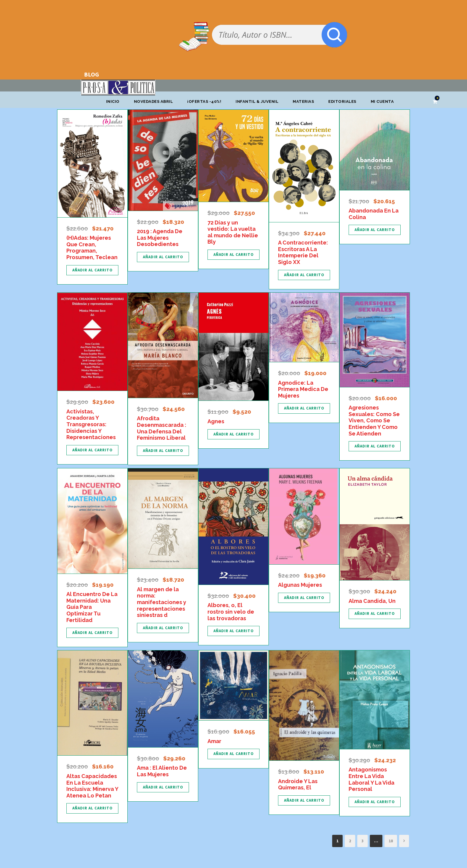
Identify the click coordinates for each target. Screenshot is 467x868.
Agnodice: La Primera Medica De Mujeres (303, 389)
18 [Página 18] (391, 841)
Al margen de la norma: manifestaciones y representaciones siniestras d (162, 602)
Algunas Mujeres (300, 585)
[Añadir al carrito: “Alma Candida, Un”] (375, 614)
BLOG (91, 74)
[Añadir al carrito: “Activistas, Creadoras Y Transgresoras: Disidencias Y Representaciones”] (92, 450)
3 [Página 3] (363, 841)
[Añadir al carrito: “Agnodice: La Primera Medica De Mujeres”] (304, 408)
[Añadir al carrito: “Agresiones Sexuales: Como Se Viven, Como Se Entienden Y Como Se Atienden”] (375, 446)
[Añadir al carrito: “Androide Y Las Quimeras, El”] (304, 800)
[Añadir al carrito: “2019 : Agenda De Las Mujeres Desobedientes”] (163, 257)
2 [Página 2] (350, 841)
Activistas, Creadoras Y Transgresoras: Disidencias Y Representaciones (91, 424)
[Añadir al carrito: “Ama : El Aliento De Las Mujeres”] (163, 787)
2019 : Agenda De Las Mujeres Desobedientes (160, 238)
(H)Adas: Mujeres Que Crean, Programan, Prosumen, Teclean (92, 247)
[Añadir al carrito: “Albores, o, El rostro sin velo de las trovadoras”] (233, 631)
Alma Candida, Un (372, 601)
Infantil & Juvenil (257, 101)
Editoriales (342, 101)
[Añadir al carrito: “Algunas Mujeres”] (304, 598)
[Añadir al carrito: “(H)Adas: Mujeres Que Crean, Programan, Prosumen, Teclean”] (92, 270)
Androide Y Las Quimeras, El (298, 784)
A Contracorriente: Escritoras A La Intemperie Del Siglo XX (303, 252)
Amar (214, 741)
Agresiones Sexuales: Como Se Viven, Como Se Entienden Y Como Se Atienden (374, 420)
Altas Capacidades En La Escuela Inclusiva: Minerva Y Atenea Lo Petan (92, 786)
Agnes (216, 421)
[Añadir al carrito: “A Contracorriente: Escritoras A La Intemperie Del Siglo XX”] (304, 275)
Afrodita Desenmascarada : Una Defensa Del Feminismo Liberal (162, 428)
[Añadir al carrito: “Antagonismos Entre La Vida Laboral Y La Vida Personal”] (375, 802)
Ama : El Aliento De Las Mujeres (162, 771)
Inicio (113, 101)
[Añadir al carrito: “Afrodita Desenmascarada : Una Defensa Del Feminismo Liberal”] (163, 451)
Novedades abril (154, 101)
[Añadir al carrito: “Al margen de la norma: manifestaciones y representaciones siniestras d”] (163, 628)
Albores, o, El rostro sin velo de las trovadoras (231, 612)
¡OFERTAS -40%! (204, 101)
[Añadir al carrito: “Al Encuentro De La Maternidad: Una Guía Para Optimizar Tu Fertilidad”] (92, 633)
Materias (303, 101)
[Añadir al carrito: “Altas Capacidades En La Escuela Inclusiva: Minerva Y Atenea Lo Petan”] (92, 808)
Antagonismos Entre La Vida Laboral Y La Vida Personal (371, 779)
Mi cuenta (382, 101)
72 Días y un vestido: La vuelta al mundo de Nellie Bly (233, 232)
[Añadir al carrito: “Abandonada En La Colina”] (375, 230)
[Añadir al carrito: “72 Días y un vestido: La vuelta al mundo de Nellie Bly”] (233, 255)
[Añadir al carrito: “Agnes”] (233, 434)
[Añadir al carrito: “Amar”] (233, 754)
